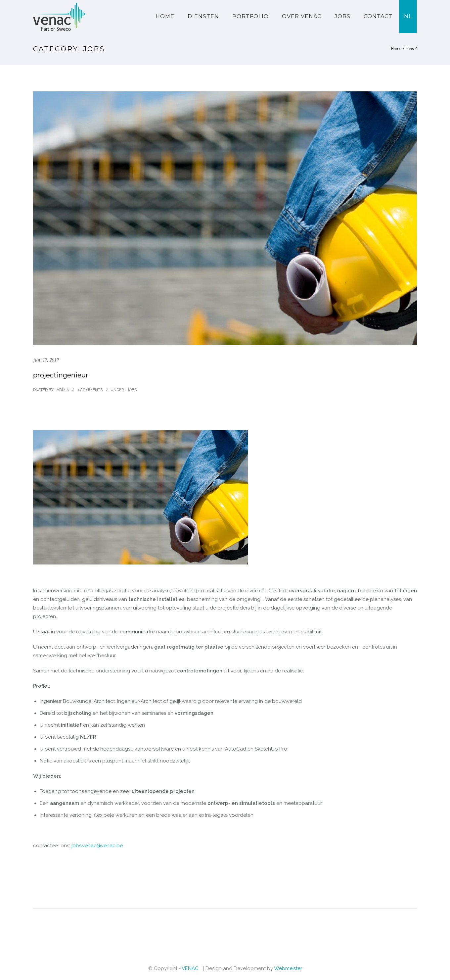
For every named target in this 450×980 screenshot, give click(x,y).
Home (165, 16)
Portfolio (250, 16)
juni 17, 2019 (46, 360)
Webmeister (288, 968)
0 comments (90, 390)
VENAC (190, 968)
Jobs (342, 16)
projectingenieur (61, 375)
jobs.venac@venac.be (97, 846)
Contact (378, 16)
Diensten (203, 16)
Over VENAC (302, 16)
